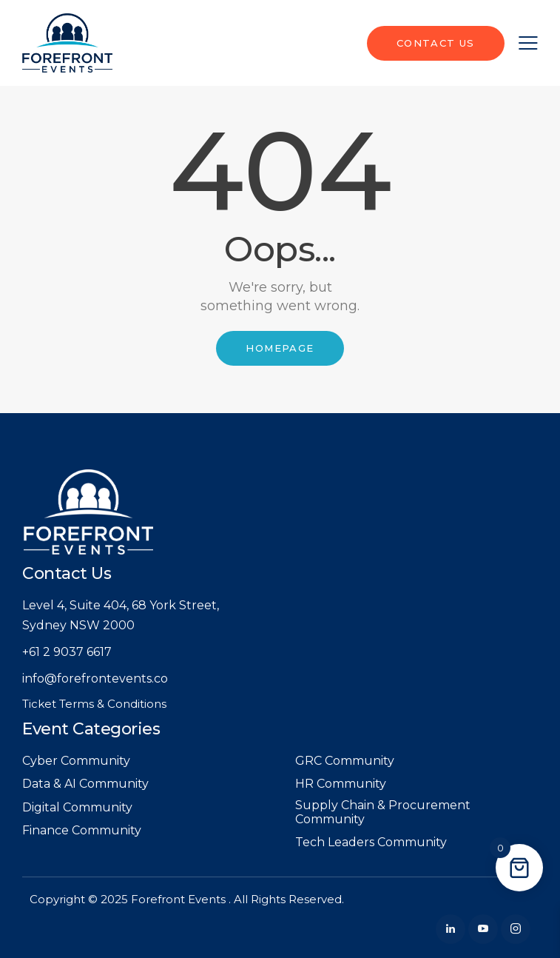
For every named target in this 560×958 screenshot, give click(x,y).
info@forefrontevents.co (95, 679)
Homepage (280, 348)
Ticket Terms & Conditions (94, 704)
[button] (528, 43)
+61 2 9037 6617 (67, 652)
